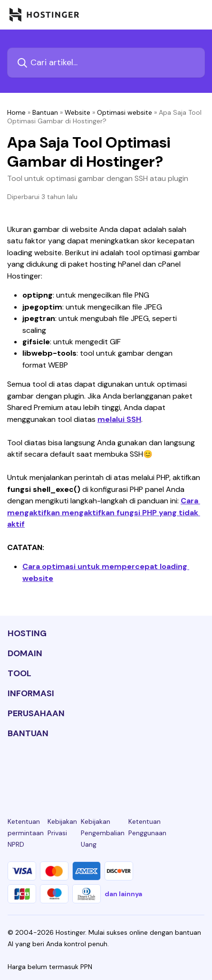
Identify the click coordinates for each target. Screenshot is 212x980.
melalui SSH (119, 419)
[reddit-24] (168, 769)
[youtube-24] (137, 769)
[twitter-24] (106, 769)
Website (77, 112)
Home (16, 112)
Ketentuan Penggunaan (147, 827)
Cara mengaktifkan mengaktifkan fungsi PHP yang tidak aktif (104, 512)
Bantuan (45, 112)
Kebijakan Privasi (62, 827)
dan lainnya (123, 894)
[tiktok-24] (199, 769)
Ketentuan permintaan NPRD (26, 833)
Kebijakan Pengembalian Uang (103, 833)
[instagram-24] (75, 769)
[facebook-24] (44, 769)
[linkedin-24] (13, 769)
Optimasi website (125, 112)
